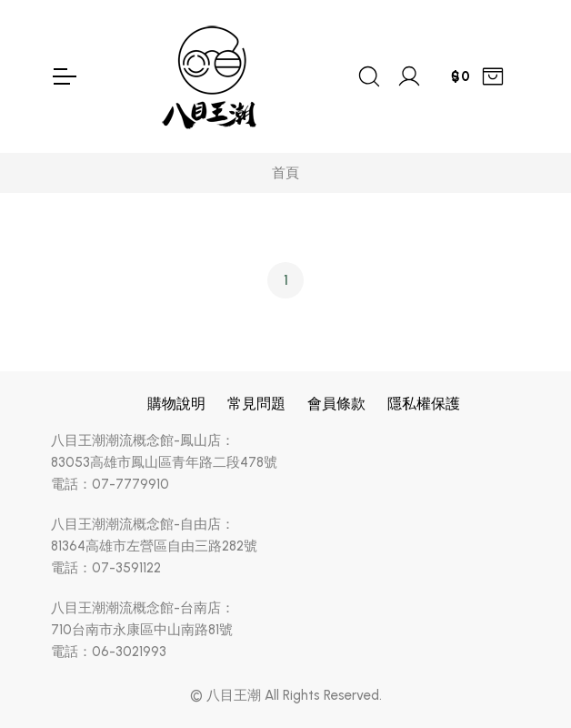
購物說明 (176, 404)
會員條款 (336, 404)
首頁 (285, 173)
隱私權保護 (424, 404)
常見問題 (256, 404)
